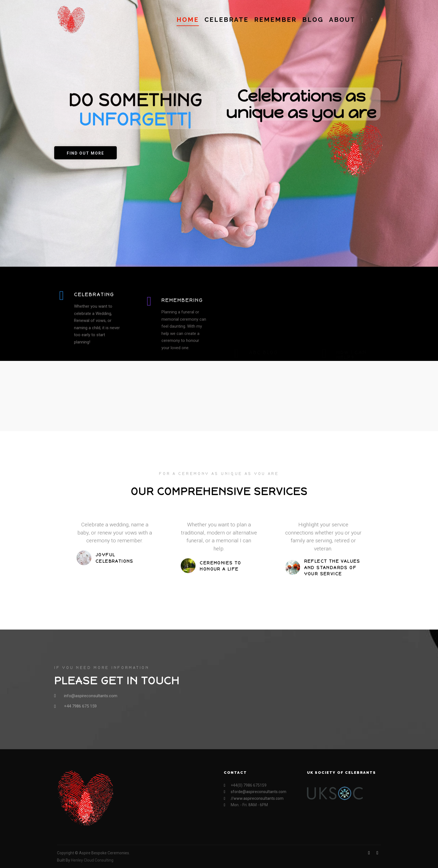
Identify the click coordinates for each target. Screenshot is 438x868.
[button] (85, 153)
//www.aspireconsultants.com (254, 799)
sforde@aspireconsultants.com (255, 792)
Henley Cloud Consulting (92, 860)
